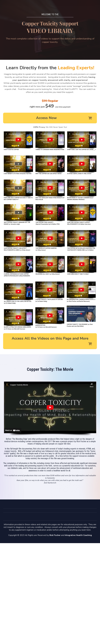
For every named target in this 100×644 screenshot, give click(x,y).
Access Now (64, 118)
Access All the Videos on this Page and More (52, 341)
